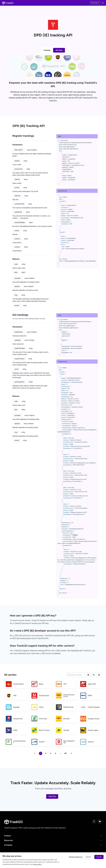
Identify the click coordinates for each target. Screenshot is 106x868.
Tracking (47, 50)
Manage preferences (76, 857)
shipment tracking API (39, 651)
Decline (88, 857)
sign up (91, 620)
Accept (99, 857)
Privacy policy (37, 864)
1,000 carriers (46, 653)
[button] (53, 836)
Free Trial (52, 796)
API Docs (59, 50)
